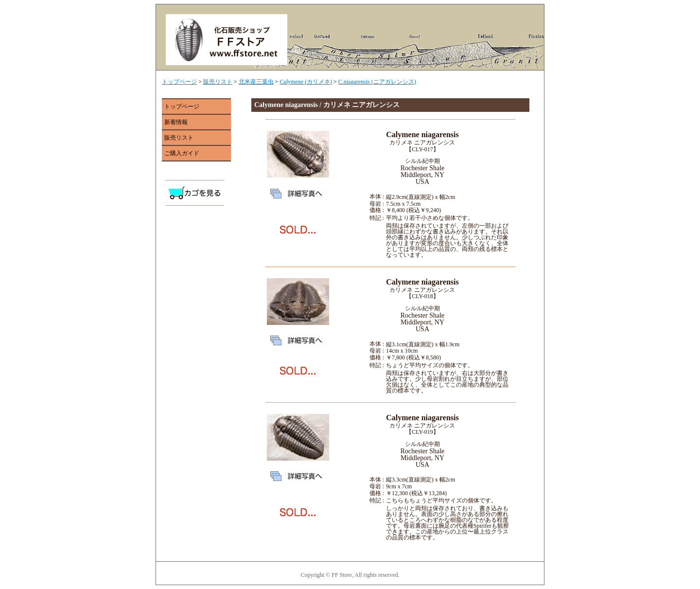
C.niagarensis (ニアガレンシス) (377, 82)
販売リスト (218, 82)
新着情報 (176, 122)
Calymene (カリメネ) (306, 82)
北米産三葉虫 (256, 82)
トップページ (179, 82)
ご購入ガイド (182, 153)
